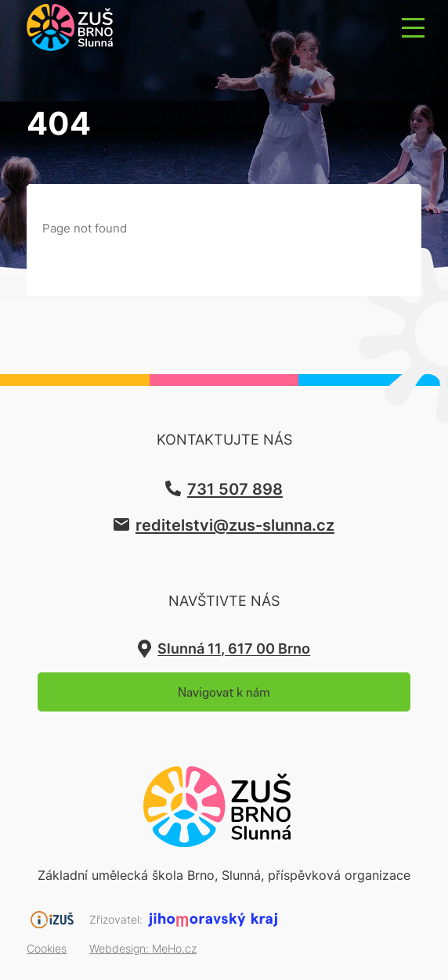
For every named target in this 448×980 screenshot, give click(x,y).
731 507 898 (235, 488)
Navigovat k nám (224, 692)
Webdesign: (143, 948)
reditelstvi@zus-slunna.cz (235, 524)
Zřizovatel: (116, 919)
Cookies (47, 948)
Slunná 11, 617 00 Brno (234, 649)
